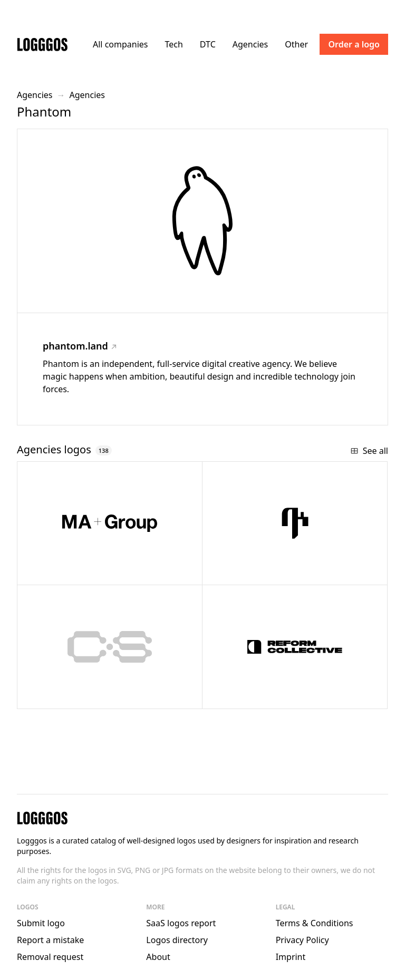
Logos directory (177, 940)
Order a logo (354, 44)
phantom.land (80, 346)
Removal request (50, 957)
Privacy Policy (302, 940)
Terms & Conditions (315, 923)
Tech (173, 44)
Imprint (291, 957)
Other (296, 44)
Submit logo (41, 923)
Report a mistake (50, 940)
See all (369, 451)
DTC (208, 44)
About (158, 957)
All (120, 44)
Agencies (250, 44)
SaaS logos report (181, 923)
